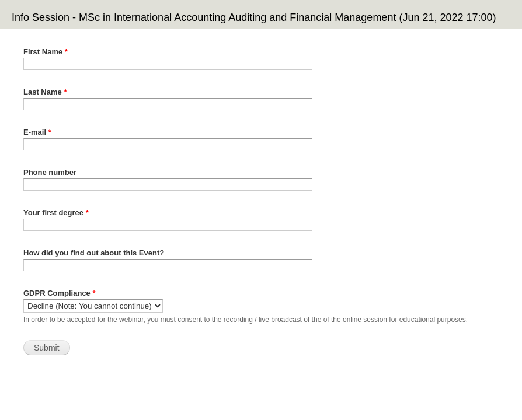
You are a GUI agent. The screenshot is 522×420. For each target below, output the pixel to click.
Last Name (45, 92)
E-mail (37, 132)
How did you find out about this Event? (94, 253)
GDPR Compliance (60, 293)
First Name (46, 52)
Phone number (50, 172)
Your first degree (56, 213)
